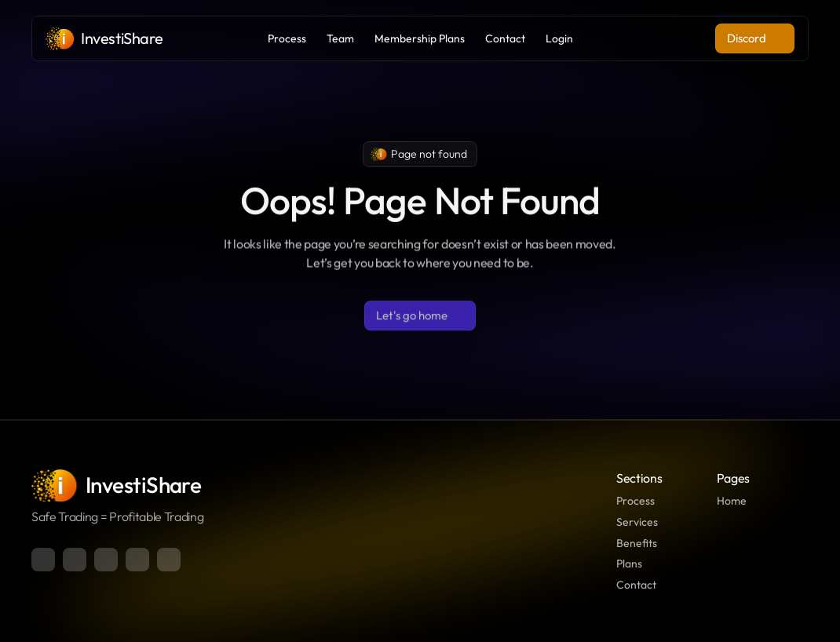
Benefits (637, 543)
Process (635, 501)
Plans (629, 564)
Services (637, 522)
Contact (636, 585)
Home (732, 501)
